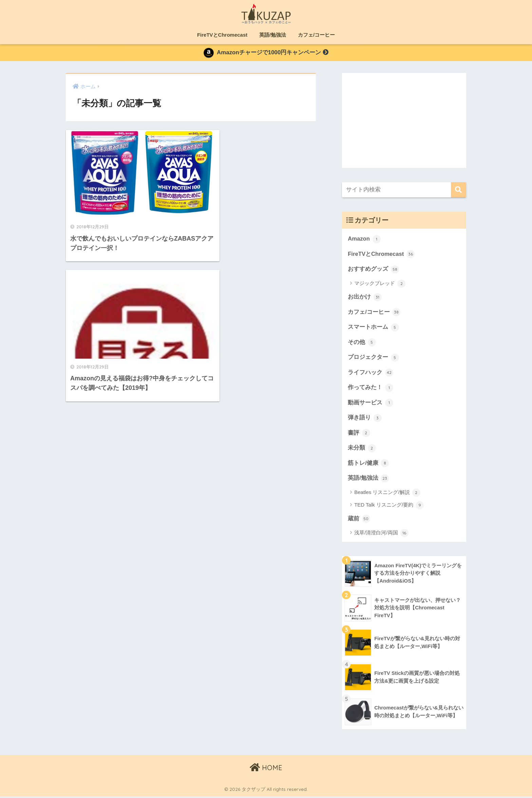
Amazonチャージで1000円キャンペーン (266, 53)
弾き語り (365, 419)
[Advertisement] (404, 121)
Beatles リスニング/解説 (387, 494)
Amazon (364, 240)
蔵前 (359, 520)
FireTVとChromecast (222, 35)
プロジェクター (373, 359)
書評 (359, 434)
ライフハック (370, 374)
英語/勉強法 (273, 35)
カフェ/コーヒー (316, 35)
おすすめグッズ (373, 270)
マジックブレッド (380, 284)
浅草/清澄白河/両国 (381, 535)
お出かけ (365, 298)
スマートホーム (373, 328)
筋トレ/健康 (368, 465)
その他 (362, 343)
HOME (266, 769)
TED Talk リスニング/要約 (389, 507)
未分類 (362, 450)
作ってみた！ (370, 389)
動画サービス (370, 404)
